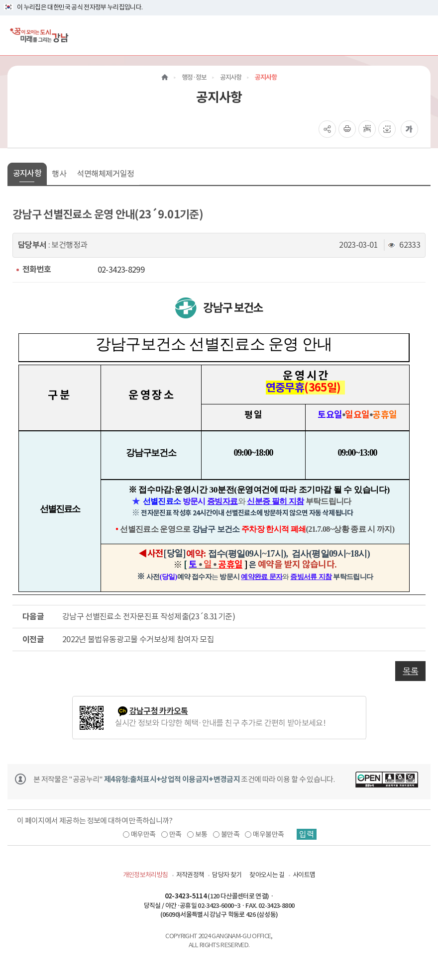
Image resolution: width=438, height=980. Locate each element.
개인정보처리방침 (146, 875)
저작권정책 (190, 875)
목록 (410, 671)
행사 (59, 174)
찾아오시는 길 (267, 875)
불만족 (230, 834)
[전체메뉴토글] (422, 35)
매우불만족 (268, 834)
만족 (175, 834)
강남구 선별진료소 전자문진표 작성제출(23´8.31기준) (149, 616)
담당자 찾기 (227, 875)
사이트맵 (304, 875)
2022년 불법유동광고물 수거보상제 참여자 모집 (138, 639)
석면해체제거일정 (105, 174)
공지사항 (27, 173)
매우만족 (143, 834)
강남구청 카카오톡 (159, 711)
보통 (201, 834)
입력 (307, 834)
